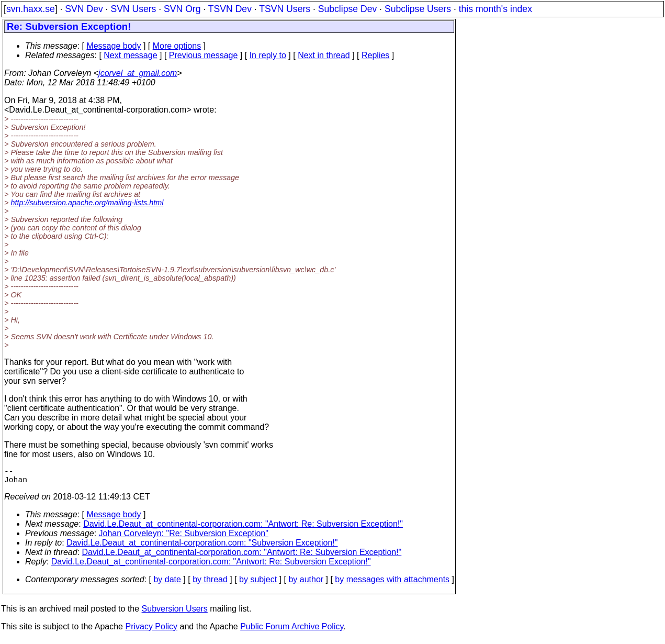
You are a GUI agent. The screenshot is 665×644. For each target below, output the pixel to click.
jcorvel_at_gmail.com (138, 73)
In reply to (268, 55)
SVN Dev (84, 9)
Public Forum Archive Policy (292, 631)
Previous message (204, 55)
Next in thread (324, 55)
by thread (210, 584)
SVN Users (133, 9)
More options (177, 46)
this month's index (495, 9)
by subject (258, 584)
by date (167, 584)
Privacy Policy (151, 631)
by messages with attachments (392, 584)
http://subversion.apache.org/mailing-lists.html (87, 203)
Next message (130, 55)
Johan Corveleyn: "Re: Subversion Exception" (184, 537)
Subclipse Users (418, 9)
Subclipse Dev (347, 9)
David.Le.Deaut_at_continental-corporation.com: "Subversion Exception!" (202, 547)
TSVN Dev (230, 9)
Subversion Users (175, 613)
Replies (375, 55)
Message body (114, 46)
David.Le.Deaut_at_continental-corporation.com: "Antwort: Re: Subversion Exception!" (243, 528)
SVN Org (182, 9)
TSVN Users (285, 9)
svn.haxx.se (31, 9)
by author (306, 584)
